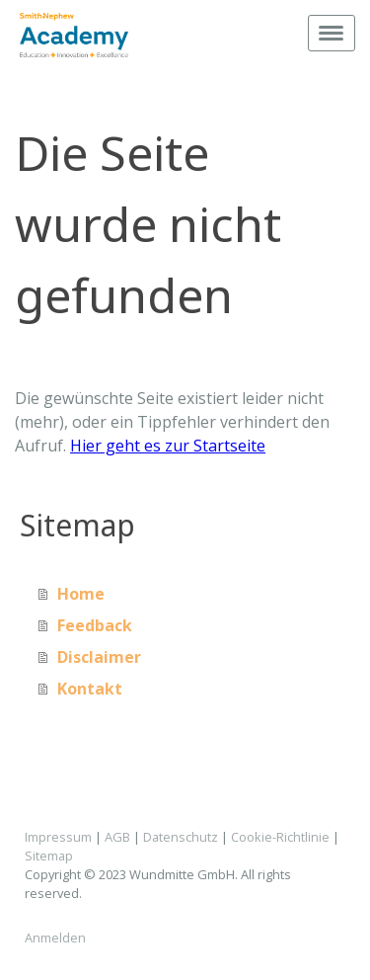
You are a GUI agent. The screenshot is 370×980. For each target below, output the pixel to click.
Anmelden (55, 938)
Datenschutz (181, 837)
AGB (117, 837)
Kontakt (90, 689)
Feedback (95, 625)
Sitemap (49, 856)
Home (81, 594)
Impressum (58, 837)
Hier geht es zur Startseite (168, 446)
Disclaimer (99, 657)
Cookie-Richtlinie (280, 837)
